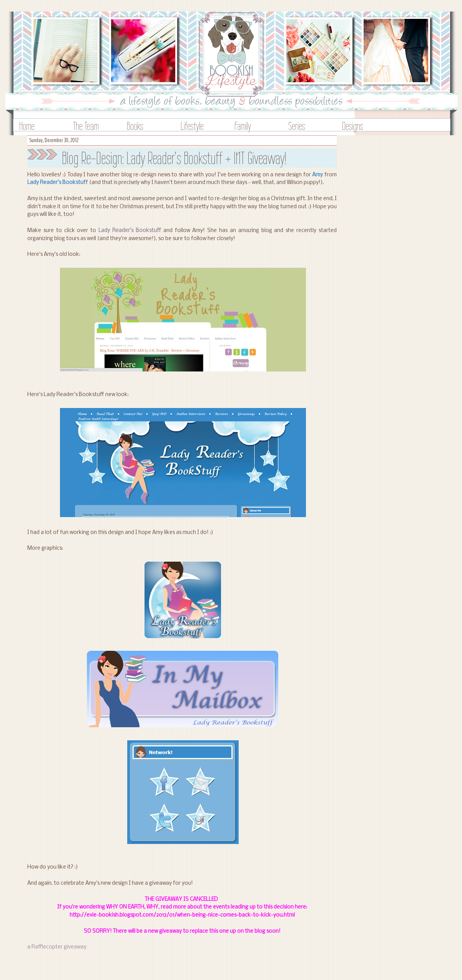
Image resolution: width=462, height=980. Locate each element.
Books (135, 126)
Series (297, 126)
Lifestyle (192, 126)
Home (27, 126)
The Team (86, 126)
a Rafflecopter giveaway (57, 947)
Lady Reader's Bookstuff (130, 231)
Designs (353, 126)
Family (243, 126)
